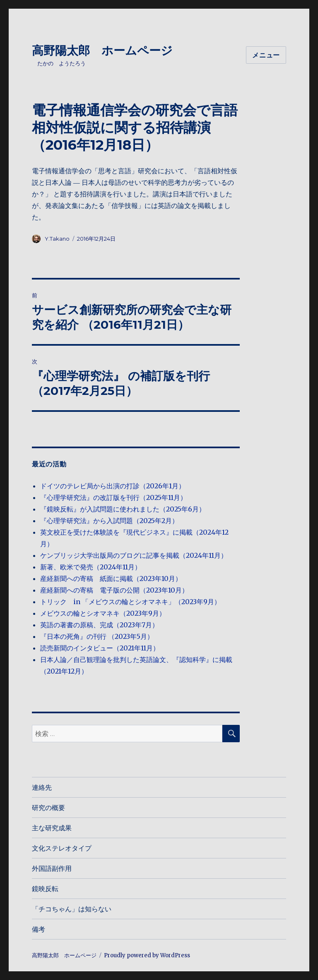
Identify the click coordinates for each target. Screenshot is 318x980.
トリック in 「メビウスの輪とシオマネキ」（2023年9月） (130, 602)
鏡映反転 (45, 889)
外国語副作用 (52, 869)
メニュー (266, 55)
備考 (39, 929)
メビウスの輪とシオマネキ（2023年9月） (103, 613)
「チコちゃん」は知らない (72, 909)
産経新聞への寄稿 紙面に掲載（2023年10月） (111, 578)
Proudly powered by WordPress (147, 955)
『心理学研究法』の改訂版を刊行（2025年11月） (113, 497)
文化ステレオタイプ (62, 848)
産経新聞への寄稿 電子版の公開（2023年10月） (114, 590)
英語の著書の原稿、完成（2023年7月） (99, 625)
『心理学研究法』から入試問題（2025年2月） (109, 521)
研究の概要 (48, 808)
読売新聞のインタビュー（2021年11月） (100, 648)
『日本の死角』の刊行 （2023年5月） (97, 636)
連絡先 (42, 788)
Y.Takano (57, 239)
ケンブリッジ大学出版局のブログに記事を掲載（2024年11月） (134, 555)
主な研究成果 (52, 828)
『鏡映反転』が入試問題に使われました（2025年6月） (123, 509)
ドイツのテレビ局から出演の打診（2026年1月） (113, 486)
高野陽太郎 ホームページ (102, 50)
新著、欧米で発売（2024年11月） (91, 567)
